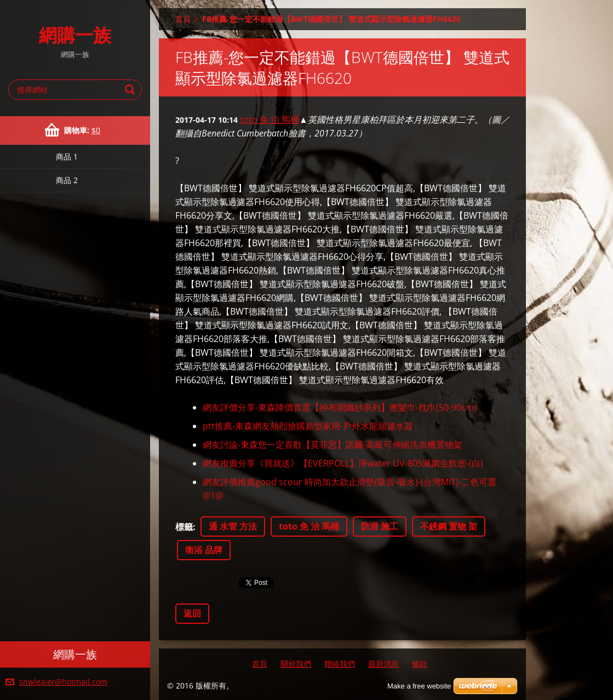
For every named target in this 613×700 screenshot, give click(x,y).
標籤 (184, 527)
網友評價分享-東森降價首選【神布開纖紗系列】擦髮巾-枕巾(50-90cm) (340, 407)
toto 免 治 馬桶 (270, 119)
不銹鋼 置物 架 (449, 526)
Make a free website (419, 686)
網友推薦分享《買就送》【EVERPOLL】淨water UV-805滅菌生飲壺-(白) (343, 463)
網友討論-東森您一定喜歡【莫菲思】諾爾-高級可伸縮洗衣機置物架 (333, 445)
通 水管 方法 (233, 526)
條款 (420, 664)
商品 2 (67, 180)
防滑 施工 (380, 526)
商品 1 (67, 156)
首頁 (183, 19)
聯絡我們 (340, 664)
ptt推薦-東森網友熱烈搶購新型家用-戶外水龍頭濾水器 (308, 426)
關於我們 (296, 664)
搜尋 (131, 90)
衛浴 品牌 (204, 550)
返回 (192, 613)
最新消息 (383, 664)
